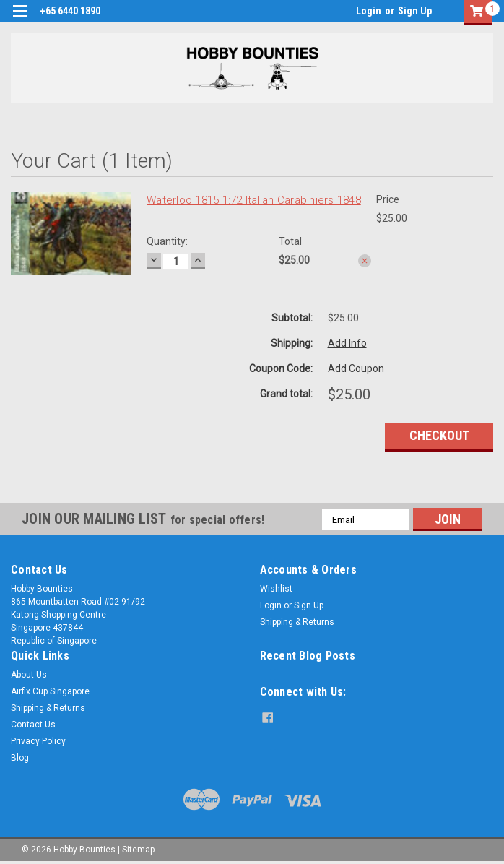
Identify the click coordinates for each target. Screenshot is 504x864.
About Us (29, 675)
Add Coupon (356, 368)
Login (369, 11)
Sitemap (138, 850)
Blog (20, 758)
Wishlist (276, 589)
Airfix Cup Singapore (50, 691)
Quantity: (167, 241)
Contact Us (33, 725)
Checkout (439, 435)
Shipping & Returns (297, 622)
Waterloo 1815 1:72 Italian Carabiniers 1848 (254, 200)
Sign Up (415, 11)
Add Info (347, 343)
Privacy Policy (38, 741)
